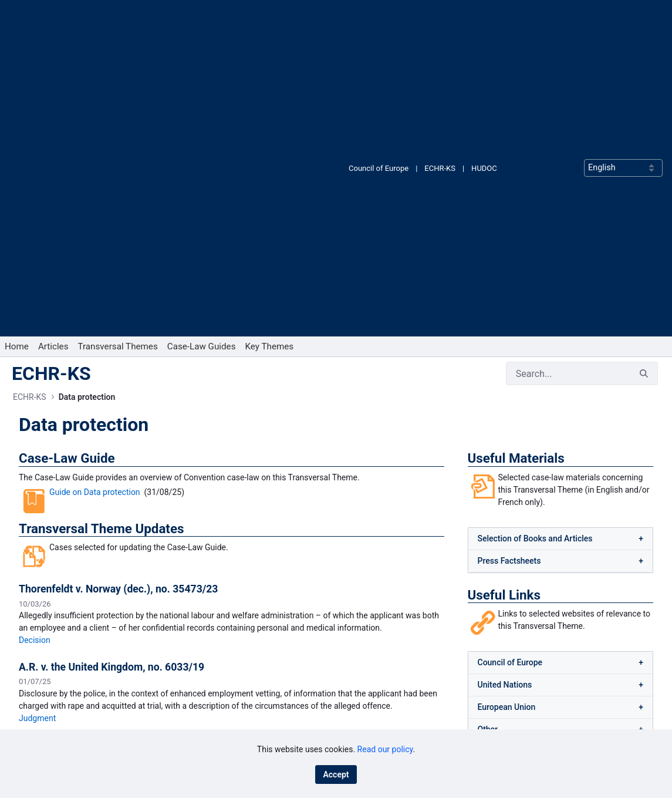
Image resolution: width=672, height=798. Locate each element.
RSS (361, 703)
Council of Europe (379, 18)
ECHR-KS (440, 18)
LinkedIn (369, 684)
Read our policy (385, 749)
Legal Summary (91, 496)
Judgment (37, 419)
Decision (35, 341)
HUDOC (484, 18)
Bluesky (368, 665)
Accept (336, 775)
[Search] (568, 74)
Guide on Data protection (95, 193)
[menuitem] (17, 47)
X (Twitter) (372, 721)
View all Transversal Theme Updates (232, 526)
